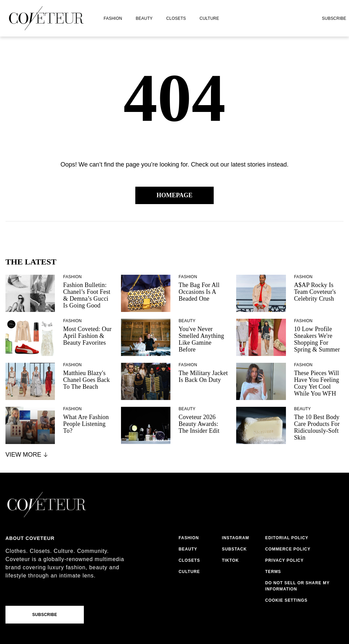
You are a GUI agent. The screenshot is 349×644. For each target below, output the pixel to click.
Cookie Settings (286, 600)
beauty (144, 18)
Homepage (174, 195)
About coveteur (30, 538)
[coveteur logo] (46, 18)
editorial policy (287, 538)
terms (273, 572)
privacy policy (284, 560)
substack (234, 549)
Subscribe (334, 18)
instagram (236, 538)
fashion (113, 18)
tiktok (230, 560)
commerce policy (288, 549)
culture (209, 18)
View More (27, 455)
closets (176, 18)
